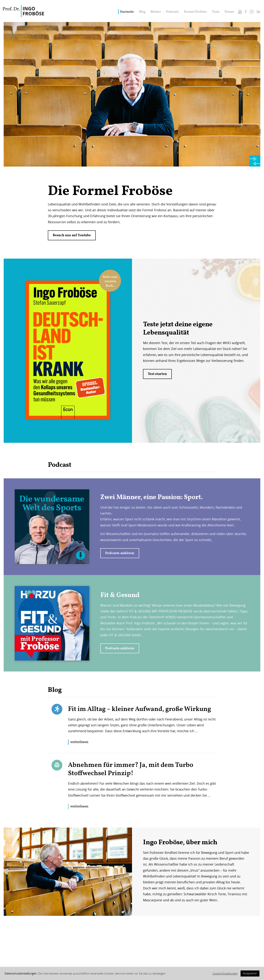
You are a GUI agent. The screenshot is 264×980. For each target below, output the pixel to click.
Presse (229, 12)
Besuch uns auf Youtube (72, 235)
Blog (142, 12)
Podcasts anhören (120, 553)
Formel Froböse (195, 12)
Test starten (157, 374)
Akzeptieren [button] (250, 973)
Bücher (156, 12)
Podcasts (172, 12)
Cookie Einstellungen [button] (225, 974)
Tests (216, 12)
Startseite (127, 12)
